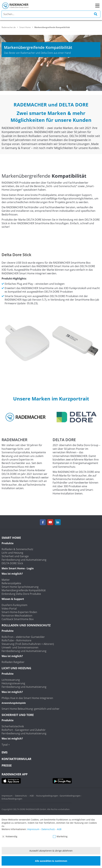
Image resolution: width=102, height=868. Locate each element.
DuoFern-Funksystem (14, 605)
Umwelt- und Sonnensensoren (20, 647)
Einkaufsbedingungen (12, 799)
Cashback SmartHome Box (18, 619)
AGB (32, 796)
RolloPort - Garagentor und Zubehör (24, 730)
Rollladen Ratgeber (13, 662)
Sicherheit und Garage (15, 556)
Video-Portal (9, 609)
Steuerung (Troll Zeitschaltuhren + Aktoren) (28, 644)
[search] (51, 14)
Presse (7, 765)
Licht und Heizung (12, 553)
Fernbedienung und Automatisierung (24, 560)
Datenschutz (21, 796)
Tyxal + (6, 745)
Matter (6, 580)
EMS (5, 752)
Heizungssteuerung (13, 683)
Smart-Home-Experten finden (19, 612)
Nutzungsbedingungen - (48, 796)
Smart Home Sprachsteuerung (20, 587)
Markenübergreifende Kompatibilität (24, 590)
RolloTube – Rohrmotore (16, 640)
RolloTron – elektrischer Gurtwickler (23, 637)
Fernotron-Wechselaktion (17, 616)
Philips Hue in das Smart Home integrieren (27, 698)
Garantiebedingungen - (71, 796)
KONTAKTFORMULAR (16, 759)
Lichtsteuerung (11, 680)
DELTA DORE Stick (12, 563)
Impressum (7, 796)
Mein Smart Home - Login (18, 568)
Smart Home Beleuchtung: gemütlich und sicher (31, 709)
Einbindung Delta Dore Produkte (21, 594)
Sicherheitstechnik (13, 726)
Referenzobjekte (11, 583)
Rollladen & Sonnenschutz (17, 549)
